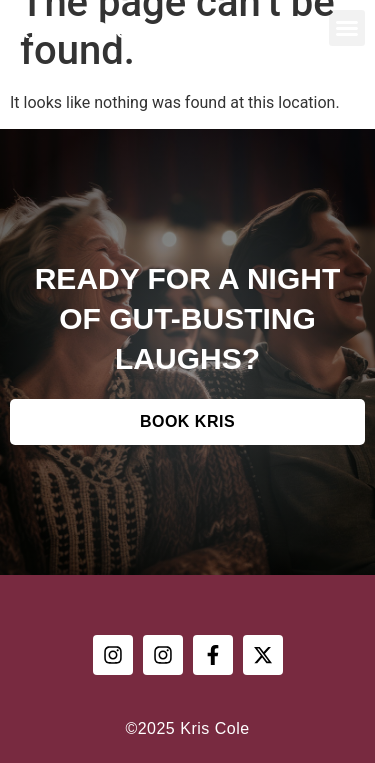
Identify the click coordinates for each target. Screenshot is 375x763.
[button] (347, 28)
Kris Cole (71, 27)
